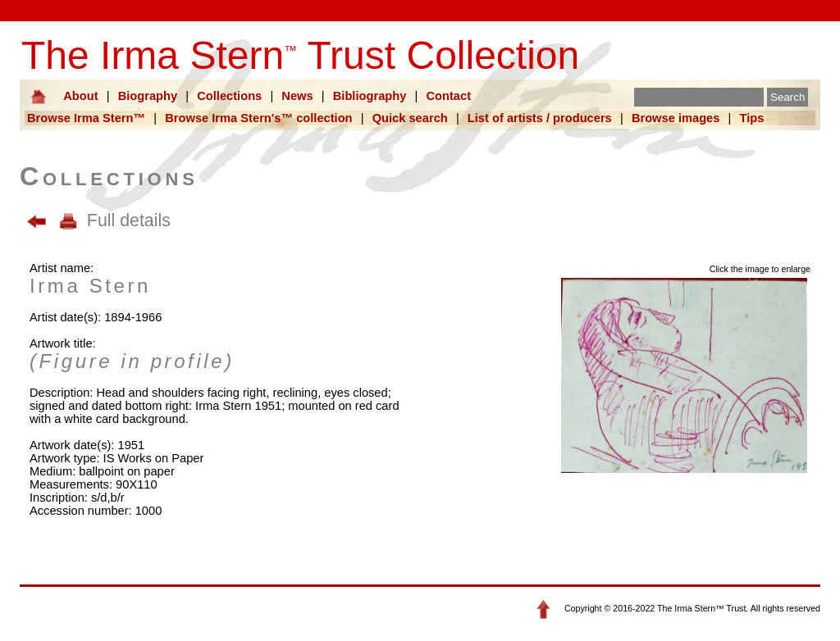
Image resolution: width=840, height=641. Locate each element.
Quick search (410, 118)
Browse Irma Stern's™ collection (258, 118)
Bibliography (370, 96)
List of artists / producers (540, 118)
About (80, 96)
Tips (752, 118)
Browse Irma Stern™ (86, 118)
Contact (448, 96)
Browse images (676, 118)
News (297, 96)
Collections (229, 96)
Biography (148, 96)
